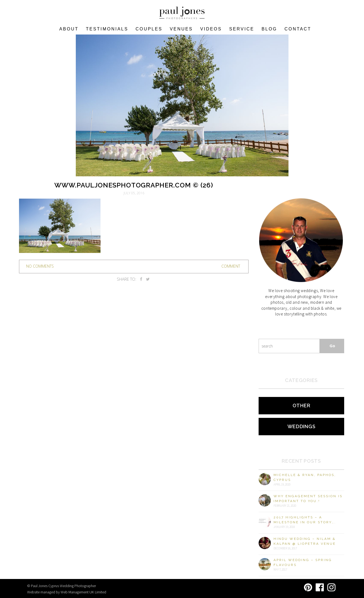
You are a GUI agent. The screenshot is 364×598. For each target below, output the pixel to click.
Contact (298, 29)
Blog (269, 29)
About (69, 29)
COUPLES (149, 29)
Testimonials (107, 29)
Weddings (302, 426)
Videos (211, 29)
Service (242, 29)
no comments (40, 266)
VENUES (181, 29)
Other (302, 406)
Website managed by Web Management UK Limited (67, 592)
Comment (231, 266)
